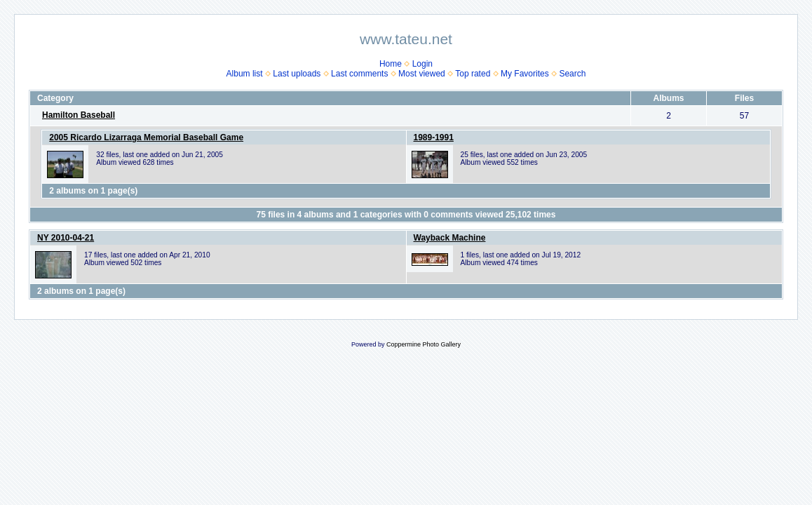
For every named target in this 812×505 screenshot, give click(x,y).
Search (572, 74)
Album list (245, 74)
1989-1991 (434, 137)
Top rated (473, 74)
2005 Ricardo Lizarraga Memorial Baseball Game (146, 137)
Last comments (359, 74)
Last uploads (297, 74)
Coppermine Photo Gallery (424, 344)
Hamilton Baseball (79, 115)
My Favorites (525, 74)
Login (422, 64)
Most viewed (422, 74)
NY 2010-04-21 (66, 238)
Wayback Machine (450, 238)
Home (391, 64)
